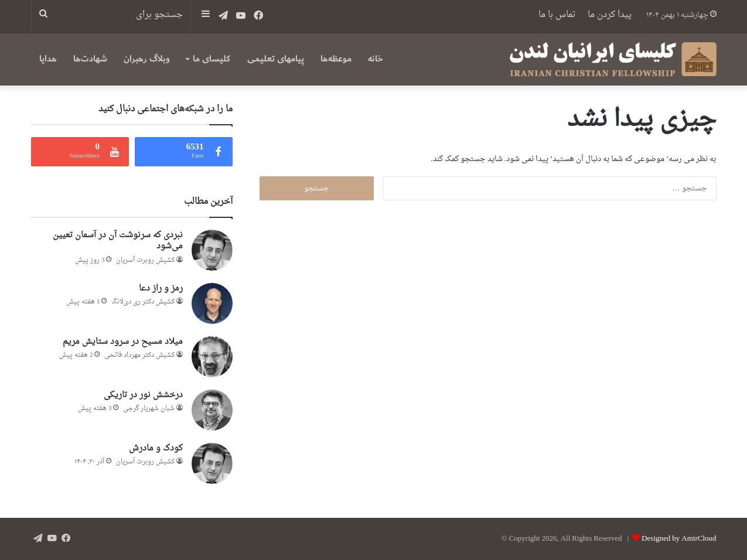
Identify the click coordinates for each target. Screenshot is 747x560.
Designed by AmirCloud (679, 539)
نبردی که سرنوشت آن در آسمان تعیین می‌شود (118, 241)
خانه (376, 59)
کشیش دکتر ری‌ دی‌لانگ (143, 302)
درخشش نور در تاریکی (143, 395)
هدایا (48, 59)
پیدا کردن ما (610, 15)
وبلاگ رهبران (147, 59)
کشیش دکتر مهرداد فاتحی (139, 355)
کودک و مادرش (156, 448)
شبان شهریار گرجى (149, 409)
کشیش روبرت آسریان (145, 260)
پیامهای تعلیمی (276, 59)
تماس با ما (557, 15)
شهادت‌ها (90, 59)
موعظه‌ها (336, 59)
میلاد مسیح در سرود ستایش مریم (123, 342)
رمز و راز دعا (161, 288)
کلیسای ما (212, 59)
